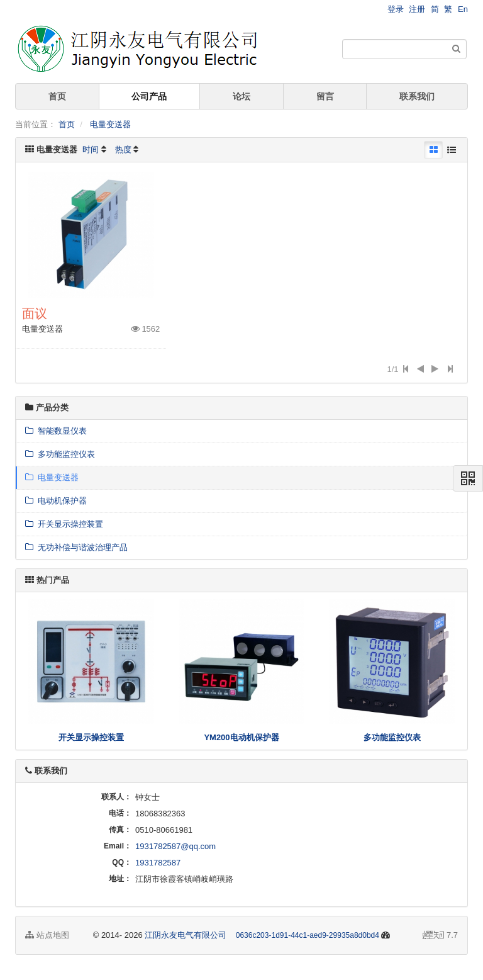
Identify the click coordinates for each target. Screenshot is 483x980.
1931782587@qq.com (175, 846)
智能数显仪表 (56, 431)
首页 (57, 96)
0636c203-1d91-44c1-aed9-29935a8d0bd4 (308, 935)
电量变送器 (110, 124)
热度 (123, 149)
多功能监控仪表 (60, 454)
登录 (396, 9)
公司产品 (149, 96)
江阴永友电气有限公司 (186, 935)
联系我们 (417, 96)
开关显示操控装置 (64, 524)
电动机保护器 (56, 501)
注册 (417, 9)
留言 (325, 96)
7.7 (440, 936)
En (463, 9)
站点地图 (47, 935)
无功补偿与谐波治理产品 (76, 547)
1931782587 (158, 863)
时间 (91, 149)
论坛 (241, 96)
